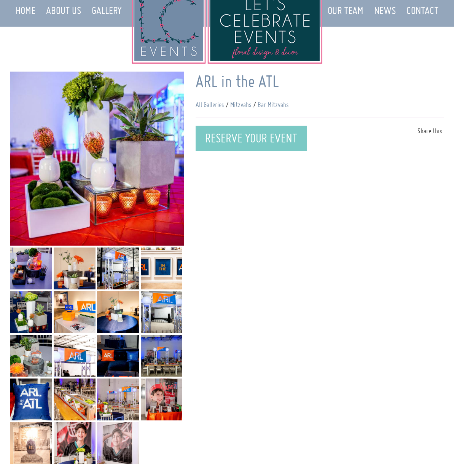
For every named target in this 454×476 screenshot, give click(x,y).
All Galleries (210, 105)
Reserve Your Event (251, 138)
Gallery (107, 10)
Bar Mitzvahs (273, 105)
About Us (64, 10)
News (385, 10)
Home (25, 10)
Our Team (346, 10)
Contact (422, 10)
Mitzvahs (241, 105)
